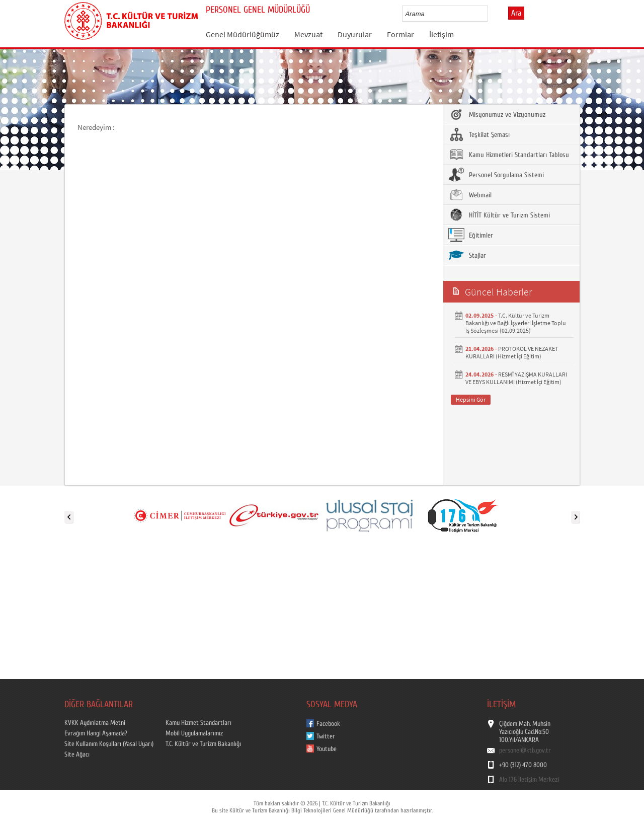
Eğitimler (471, 235)
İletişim (441, 34)
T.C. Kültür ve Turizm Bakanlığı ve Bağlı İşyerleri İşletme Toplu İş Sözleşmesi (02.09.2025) (516, 323)
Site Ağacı (77, 755)
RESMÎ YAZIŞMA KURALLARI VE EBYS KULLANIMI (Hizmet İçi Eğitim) (516, 378)
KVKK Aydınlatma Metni (95, 723)
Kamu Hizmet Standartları (198, 723)
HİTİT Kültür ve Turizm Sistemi (499, 215)
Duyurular (355, 34)
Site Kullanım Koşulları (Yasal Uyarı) (109, 744)
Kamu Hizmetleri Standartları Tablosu (509, 155)
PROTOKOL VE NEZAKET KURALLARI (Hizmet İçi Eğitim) (512, 352)
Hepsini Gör (471, 399)
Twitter (326, 736)
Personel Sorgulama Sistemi (496, 175)
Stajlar (467, 255)
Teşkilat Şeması (479, 134)
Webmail (470, 195)
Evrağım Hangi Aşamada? (96, 733)
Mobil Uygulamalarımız (194, 733)
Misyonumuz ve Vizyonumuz (497, 114)
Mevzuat (308, 34)
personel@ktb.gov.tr (525, 751)
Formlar (400, 34)
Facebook (328, 724)
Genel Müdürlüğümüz (243, 34)
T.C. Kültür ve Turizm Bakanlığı (203, 744)
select (491, 14)
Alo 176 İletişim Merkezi (529, 780)
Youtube (327, 749)
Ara (516, 13)
